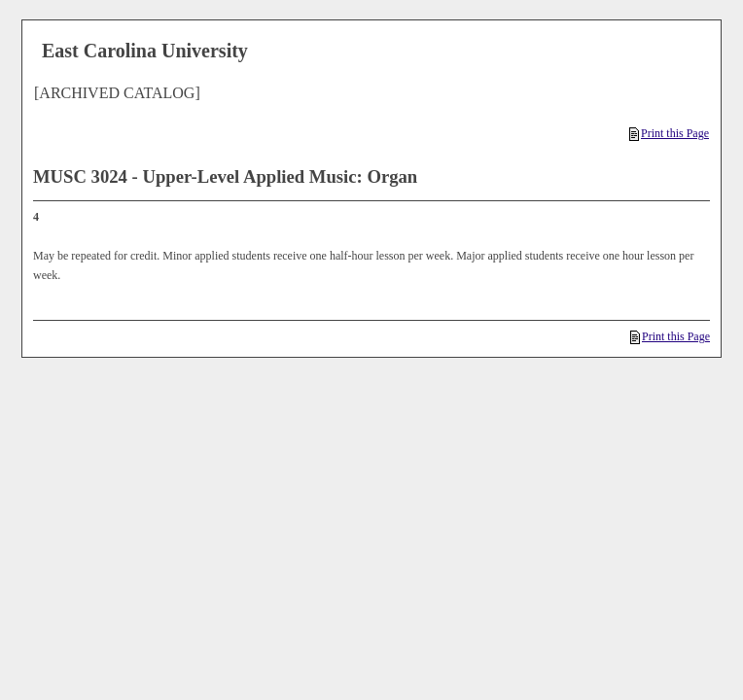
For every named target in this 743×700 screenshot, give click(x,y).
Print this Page (669, 133)
